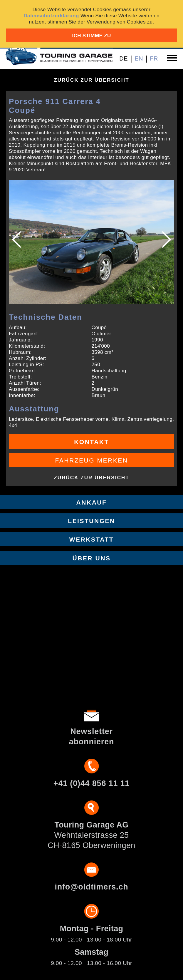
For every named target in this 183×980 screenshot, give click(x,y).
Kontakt (91, 442)
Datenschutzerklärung (51, 16)
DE (124, 58)
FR (154, 58)
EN (139, 58)
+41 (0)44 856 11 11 (91, 783)
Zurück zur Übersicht (91, 80)
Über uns (92, 558)
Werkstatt (91, 539)
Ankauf (92, 502)
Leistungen (91, 521)
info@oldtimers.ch (91, 887)
